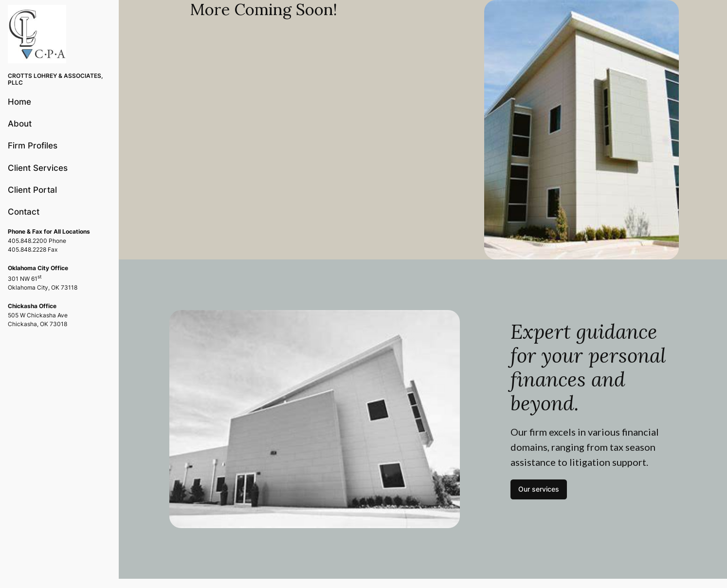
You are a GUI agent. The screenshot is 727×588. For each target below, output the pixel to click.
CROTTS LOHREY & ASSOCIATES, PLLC (55, 79)
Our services (539, 489)
